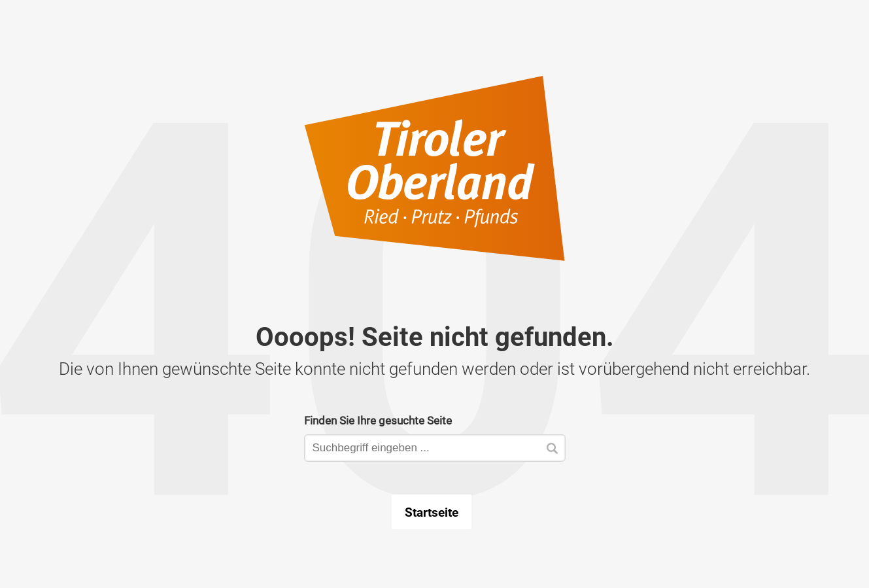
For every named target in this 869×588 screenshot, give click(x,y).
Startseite (432, 512)
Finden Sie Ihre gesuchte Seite (378, 420)
